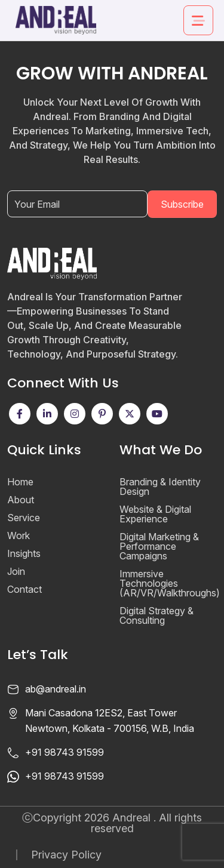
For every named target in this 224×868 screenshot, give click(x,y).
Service (24, 518)
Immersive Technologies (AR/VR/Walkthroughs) (170, 583)
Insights (24, 553)
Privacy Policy (66, 855)
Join (16, 571)
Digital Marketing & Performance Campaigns (159, 546)
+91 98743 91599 (65, 752)
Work (19, 535)
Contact (24, 589)
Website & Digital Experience (155, 514)
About (21, 500)
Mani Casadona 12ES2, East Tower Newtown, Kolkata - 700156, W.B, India (110, 721)
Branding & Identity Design (160, 487)
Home (20, 482)
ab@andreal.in (56, 689)
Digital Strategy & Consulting (157, 615)
